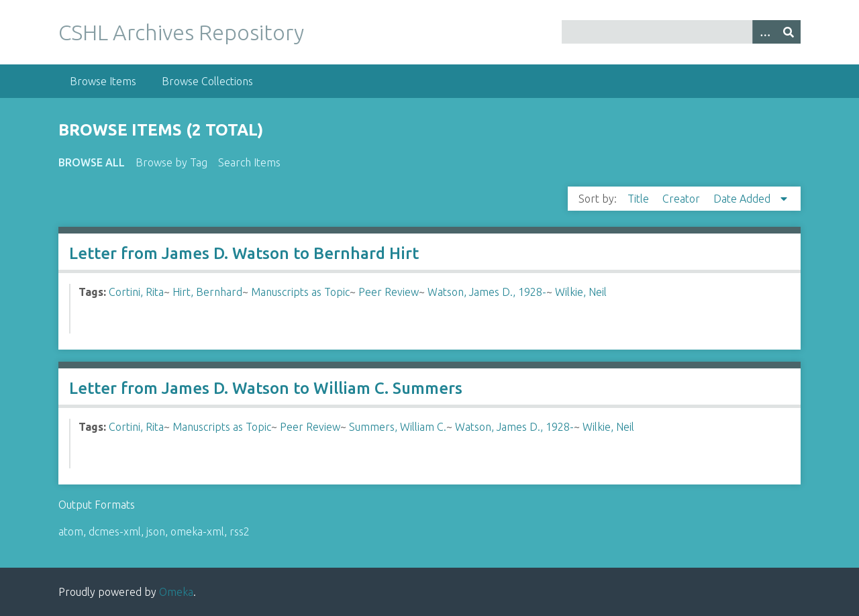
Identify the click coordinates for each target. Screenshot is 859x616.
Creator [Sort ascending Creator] (683, 199)
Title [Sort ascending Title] (640, 199)
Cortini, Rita (136, 292)
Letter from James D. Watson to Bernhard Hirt (244, 253)
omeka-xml (197, 531)
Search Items (249, 162)
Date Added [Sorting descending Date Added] (743, 199)
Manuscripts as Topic (300, 292)
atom (71, 531)
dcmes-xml (115, 531)
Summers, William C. (398, 427)
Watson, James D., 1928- (487, 292)
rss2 (240, 531)
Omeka (176, 592)
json (156, 531)
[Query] (681, 32)
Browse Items (103, 81)
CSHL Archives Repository (181, 32)
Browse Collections (207, 81)
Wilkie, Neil (581, 292)
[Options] (764, 32)
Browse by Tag (171, 162)
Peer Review (389, 292)
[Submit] (789, 32)
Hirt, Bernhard (207, 292)
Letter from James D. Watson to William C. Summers (266, 388)
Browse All (92, 162)
